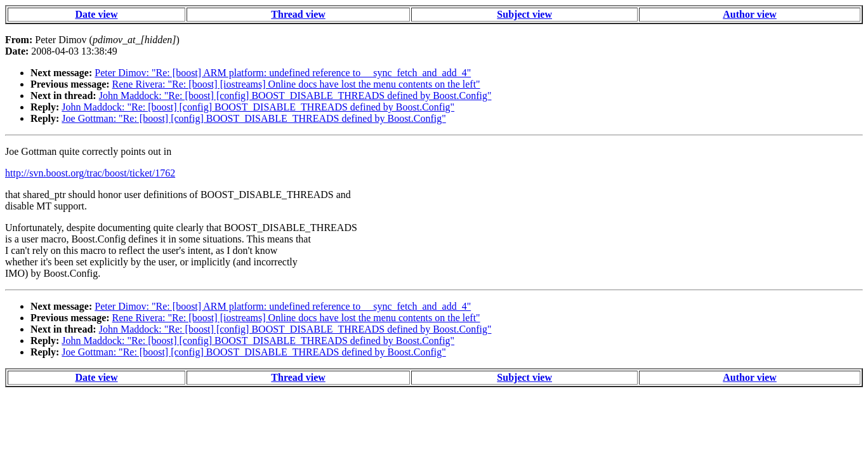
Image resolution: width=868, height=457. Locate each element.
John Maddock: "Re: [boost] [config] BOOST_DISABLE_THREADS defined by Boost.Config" (295, 96)
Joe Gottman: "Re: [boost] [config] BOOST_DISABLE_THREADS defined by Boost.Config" (253, 118)
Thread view (298, 14)
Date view (96, 14)
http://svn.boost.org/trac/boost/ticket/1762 (90, 173)
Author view (750, 14)
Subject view (524, 14)
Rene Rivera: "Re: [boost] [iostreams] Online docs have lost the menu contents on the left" (296, 84)
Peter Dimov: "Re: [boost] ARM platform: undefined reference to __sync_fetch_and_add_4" (283, 73)
